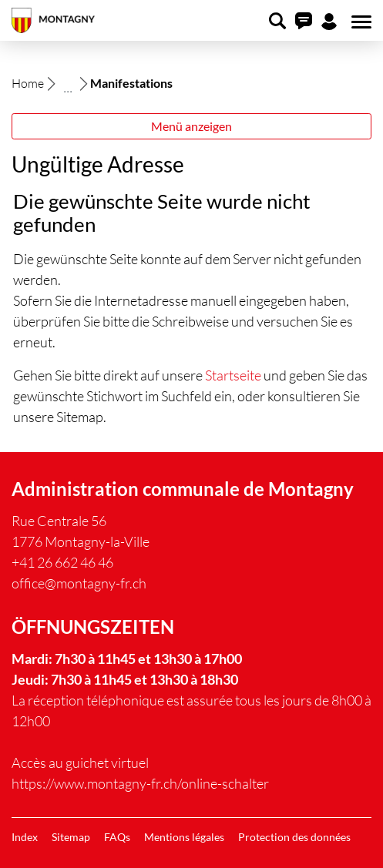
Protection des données (294, 837)
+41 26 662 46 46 (62, 562)
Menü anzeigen (191, 126)
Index (25, 837)
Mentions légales (184, 837)
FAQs (117, 837)
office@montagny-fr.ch (79, 583)
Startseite (233, 375)
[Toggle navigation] (359, 22)
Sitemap (71, 837)
